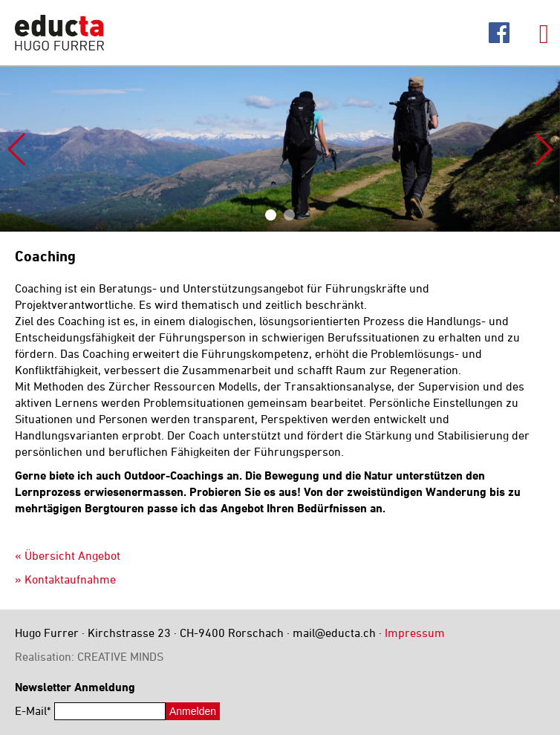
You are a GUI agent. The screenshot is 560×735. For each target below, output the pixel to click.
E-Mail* (33, 710)
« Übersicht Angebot (68, 555)
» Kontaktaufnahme (65, 579)
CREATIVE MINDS (120, 656)
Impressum (415, 633)
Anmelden (193, 711)
